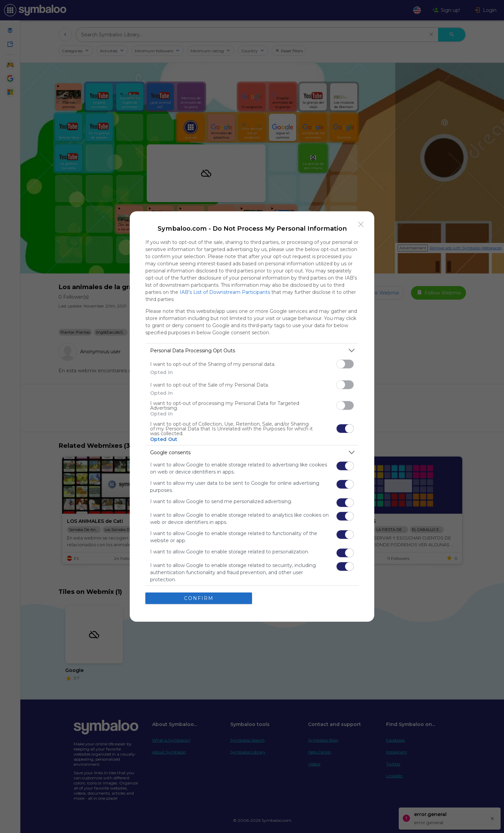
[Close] (361, 225)
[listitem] (252, 350)
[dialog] (252, 416)
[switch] (345, 364)
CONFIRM (199, 598)
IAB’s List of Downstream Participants (225, 292)
